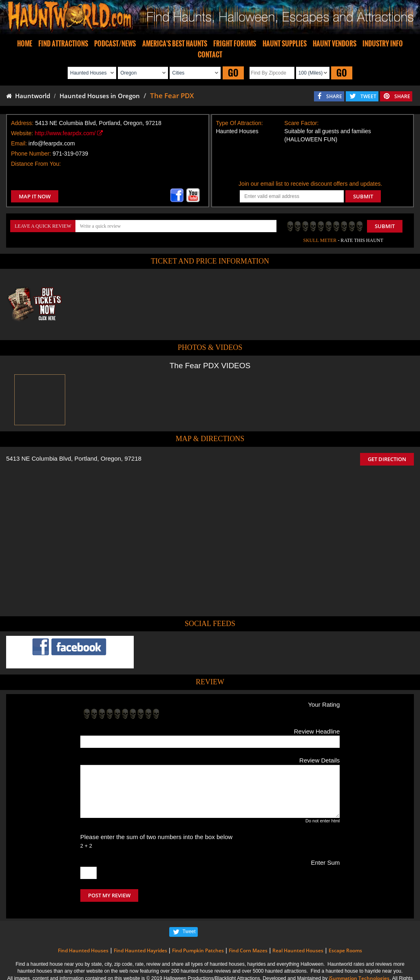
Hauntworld (28, 96)
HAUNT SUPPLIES (285, 44)
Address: (22, 123)
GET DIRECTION (387, 459)
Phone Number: (31, 154)
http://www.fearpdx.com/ (69, 133)
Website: (22, 133)
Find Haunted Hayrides (140, 950)
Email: (19, 143)
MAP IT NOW (35, 196)
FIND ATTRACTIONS (63, 44)
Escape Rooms (345, 950)
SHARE (334, 96)
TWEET (368, 96)
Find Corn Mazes (248, 950)
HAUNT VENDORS (335, 44)
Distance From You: (36, 164)
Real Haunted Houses (298, 950)
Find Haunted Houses (83, 950)
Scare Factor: (301, 123)
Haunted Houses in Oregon (100, 96)
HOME (25, 44)
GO (233, 73)
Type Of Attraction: (240, 123)
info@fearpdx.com (52, 143)
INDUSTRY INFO (383, 44)
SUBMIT (363, 196)
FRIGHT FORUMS (235, 44)
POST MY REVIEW (109, 895)
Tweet (189, 932)
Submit (385, 226)
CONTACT (210, 55)
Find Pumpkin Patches (198, 950)
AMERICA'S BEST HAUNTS (175, 44)
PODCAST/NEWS (115, 44)
